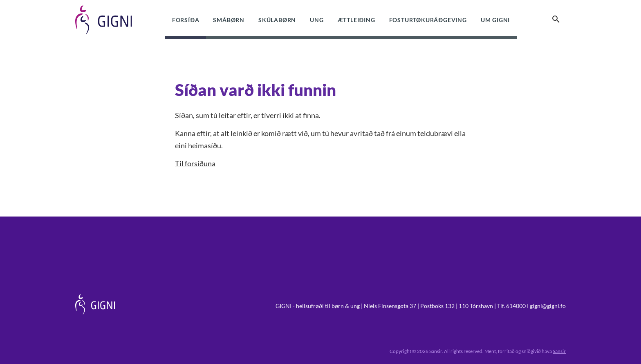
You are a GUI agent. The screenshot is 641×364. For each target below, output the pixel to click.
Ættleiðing (356, 20)
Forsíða (186, 20)
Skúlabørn (277, 20)
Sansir (559, 351)
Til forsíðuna (195, 163)
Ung (317, 20)
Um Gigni (495, 20)
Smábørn (229, 20)
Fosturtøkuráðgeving (428, 20)
